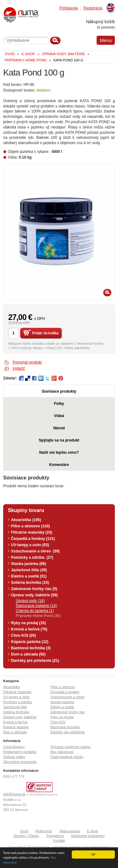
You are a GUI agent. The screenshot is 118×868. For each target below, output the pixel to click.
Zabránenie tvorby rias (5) (34, 589)
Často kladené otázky (67, 757)
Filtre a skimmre (63, 687)
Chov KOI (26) (23, 635)
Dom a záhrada (15, 732)
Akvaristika (11, 687)
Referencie (44, 831)
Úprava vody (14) (30, 601)
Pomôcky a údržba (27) (32, 557)
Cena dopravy (14, 747)
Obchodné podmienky (20, 762)
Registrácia (93, 8)
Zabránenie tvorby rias (67, 712)
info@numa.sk (14, 794)
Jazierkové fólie (15, 707)
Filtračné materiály (17, 692)
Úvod (24, 831)
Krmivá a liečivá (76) (29, 629)
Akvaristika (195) (26, 520)
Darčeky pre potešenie (68, 732)
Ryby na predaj (62, 717)
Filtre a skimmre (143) (30, 526)
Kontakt (59, 840)
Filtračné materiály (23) (32, 532)
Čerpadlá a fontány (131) (33, 539)
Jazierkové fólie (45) (29, 570)
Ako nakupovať (62, 752)
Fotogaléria (55, 836)
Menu (106, 40)
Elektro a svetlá (62, 707)
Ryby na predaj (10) (28, 623)
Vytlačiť (19, 369)
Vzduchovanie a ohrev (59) (35, 551)
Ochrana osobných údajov (70, 747)
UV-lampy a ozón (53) (30, 545)
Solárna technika (16, 712)
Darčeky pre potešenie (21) (35, 661)
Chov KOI (58, 722)
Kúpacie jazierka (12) (30, 642)
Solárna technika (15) (30, 583)
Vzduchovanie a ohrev (67, 697)
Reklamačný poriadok (20, 752)
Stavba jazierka (62, 702)
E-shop (93, 831)
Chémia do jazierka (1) (35, 611)
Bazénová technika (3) (31, 648)
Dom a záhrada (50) (28, 654)
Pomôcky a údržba (17, 702)
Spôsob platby (14, 757)
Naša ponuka (70, 831)
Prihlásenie (69, 8)
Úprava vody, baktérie (20, 717)
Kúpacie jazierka (16, 727)
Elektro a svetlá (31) (29, 576)
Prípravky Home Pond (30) (38, 616)
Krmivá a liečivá (15, 722)
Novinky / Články (26, 836)
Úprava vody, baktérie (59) (34, 595)
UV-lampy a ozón (16, 697)
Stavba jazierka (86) (28, 564)
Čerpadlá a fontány (65, 692)
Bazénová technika (65, 727)
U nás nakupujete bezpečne (42, 795)
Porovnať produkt (27, 362)
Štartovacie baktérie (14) (36, 606)
